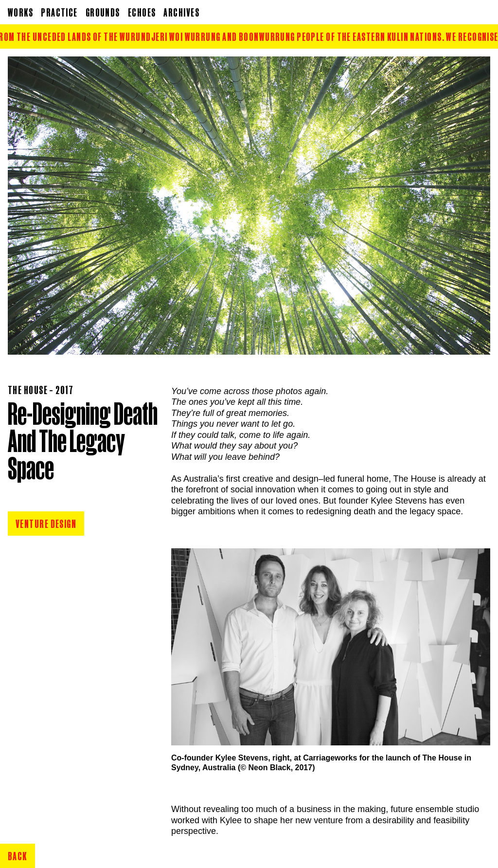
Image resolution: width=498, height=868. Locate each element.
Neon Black (270, 768)
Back (18, 856)
